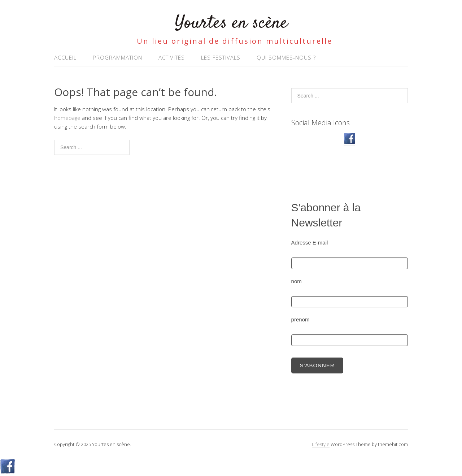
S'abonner (317, 365)
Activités (172, 57)
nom (297, 281)
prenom (300, 319)
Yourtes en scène (231, 23)
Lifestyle (321, 444)
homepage (67, 118)
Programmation (117, 57)
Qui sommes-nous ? (286, 57)
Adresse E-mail (310, 243)
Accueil (65, 57)
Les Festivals (221, 57)
